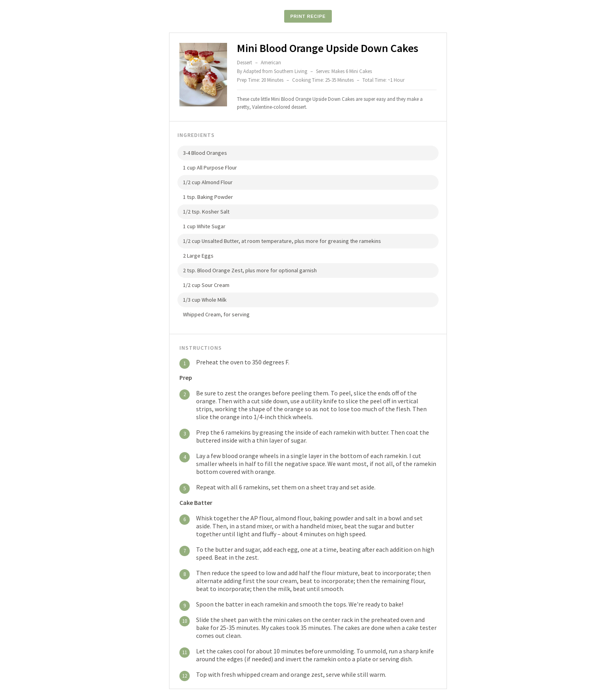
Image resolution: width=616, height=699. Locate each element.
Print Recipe (308, 16)
